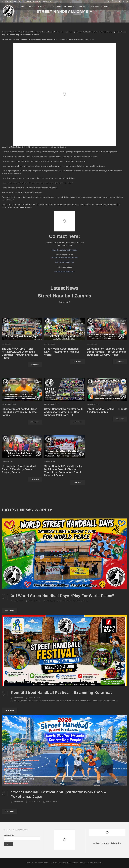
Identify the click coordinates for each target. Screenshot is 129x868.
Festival (83, 7)
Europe (74, 701)
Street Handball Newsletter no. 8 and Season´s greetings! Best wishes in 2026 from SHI (63, 412)
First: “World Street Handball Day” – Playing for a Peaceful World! (62, 352)
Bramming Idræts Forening (39, 701)
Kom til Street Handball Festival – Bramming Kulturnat (62, 693)
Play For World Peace (58, 601)
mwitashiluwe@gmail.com (64, 262)
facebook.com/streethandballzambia (64, 250)
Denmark (68, 701)
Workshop (61, 7)
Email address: (9, 835)
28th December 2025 (51, 404)
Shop (106, 7)
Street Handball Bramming (88, 701)
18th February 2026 (9, 404)
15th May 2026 (18, 802)
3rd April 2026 (92, 344)
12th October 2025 (93, 404)
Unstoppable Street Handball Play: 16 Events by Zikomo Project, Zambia (19, 469)
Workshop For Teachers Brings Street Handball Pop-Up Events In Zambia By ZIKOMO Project (107, 352)
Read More (35, 365)
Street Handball (35, 601)
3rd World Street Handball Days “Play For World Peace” (62, 596)
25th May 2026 (18, 601)
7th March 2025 (50, 462)
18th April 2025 (7, 462)
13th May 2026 (7, 344)
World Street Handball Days (77, 601)
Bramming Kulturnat (57, 701)
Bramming (25, 701)
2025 (15, 701)
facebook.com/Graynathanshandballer (64, 258)
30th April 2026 (50, 344)
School (71, 7)
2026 (48, 601)
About (30, 7)
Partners (95, 7)
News (40, 7)
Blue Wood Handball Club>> (65, 272)
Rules (50, 7)
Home (23, 7)
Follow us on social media (107, 843)
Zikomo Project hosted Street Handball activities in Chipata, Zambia (20, 412)
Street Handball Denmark (108, 701)
